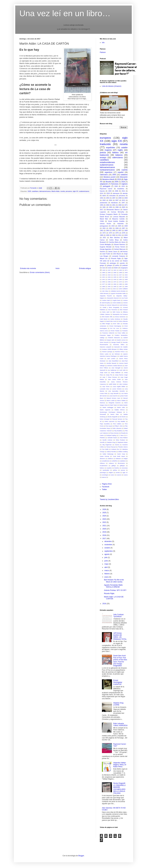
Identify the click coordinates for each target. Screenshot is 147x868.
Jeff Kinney (124, 252)
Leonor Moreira (117, 389)
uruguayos (124, 268)
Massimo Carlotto (118, 219)
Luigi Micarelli (114, 393)
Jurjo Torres (106, 386)
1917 (120, 275)
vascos (104, 477)
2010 (123, 186)
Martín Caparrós (105, 410)
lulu (103, 43)
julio (106, 557)
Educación (124, 177)
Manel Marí (104, 219)
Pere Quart (109, 426)
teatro (116, 268)
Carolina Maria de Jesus (117, 242)
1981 (104, 207)
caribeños (115, 461)
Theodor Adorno (123, 447)
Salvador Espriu (112, 438)
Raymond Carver (106, 189)
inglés (120, 150)
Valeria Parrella (111, 452)
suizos (126, 475)
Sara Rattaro (124, 438)
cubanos (111, 463)
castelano (123, 461)
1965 (114, 230)
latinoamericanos (45, 191)
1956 (117, 228)
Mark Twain (114, 405)
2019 (119, 179)
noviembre (109, 545)
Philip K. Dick (119, 426)
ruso (104, 268)
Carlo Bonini (104, 319)
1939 (126, 277)
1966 (109, 282)
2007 (117, 200)
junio (106, 561)
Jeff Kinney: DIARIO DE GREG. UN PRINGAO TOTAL (120, 636)
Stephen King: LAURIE (119, 704)
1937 (120, 277)
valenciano (104, 175)
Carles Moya (114, 240)
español (121, 172)
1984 (115, 284)
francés (102, 191)
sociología (105, 475)
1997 (120, 286)
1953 (120, 279)
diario (104, 196)
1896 (115, 273)
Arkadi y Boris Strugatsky (111, 307)
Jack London (111, 359)
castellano (35, 191)
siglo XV (125, 473)
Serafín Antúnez (107, 440)
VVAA (102, 221)
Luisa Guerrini (113, 396)
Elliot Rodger (106, 324)
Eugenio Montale (106, 247)
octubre (107, 548)
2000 (126, 198)
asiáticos (110, 459)
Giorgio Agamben (106, 249)
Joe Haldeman (112, 370)
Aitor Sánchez (115, 238)
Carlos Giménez (115, 319)
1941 (104, 279)
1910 (109, 275)
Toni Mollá (105, 449)
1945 (115, 279)
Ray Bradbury (118, 431)
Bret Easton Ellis (107, 317)
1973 (111, 233)
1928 (29, 191)
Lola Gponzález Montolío (117, 391)
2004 (111, 200)
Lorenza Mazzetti (119, 217)
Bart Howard (124, 310)
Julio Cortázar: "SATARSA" (119, 616)
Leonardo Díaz (104, 389)
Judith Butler (113, 384)
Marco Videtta (121, 400)
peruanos (69, 191)
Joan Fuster (106, 254)
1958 (126, 279)
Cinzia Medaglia (105, 244)
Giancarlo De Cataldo (121, 347)
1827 (109, 270)
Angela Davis (116, 300)
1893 (109, 273)
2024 (105, 516)
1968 (120, 205)
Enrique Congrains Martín (109, 214)
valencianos (118, 157)
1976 (117, 233)
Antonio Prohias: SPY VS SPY (115, 590)
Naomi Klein (115, 414)
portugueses (104, 226)
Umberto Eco (115, 449)
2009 (116, 182)
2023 (105, 519)
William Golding (123, 452)
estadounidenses (107, 162)
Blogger (81, 856)
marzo (107, 570)
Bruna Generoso (120, 317)
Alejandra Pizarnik (106, 296)
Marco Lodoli (111, 400)
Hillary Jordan (123, 349)
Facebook (106, 487)
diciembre (108, 541)
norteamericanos (107, 170)
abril (106, 567)
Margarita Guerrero (115, 403)
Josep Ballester (116, 373)
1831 (115, 270)
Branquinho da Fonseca (120, 314)
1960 (108, 205)
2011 (120, 235)
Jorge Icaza (104, 373)
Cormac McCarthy (118, 212)
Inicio (58, 268)
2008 (116, 186)
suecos (119, 475)
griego (102, 265)
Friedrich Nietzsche (114, 338)
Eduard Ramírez (120, 244)
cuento (125, 170)
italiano (116, 152)
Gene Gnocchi (104, 342)
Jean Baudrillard (114, 361)
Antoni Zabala (117, 303)
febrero (107, 574)
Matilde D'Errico (120, 410)
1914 (115, 275)
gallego (114, 466)
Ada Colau (105, 291)
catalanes (124, 175)
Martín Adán (55, 191)
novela (63, 191)
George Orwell (116, 342)
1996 (117, 207)
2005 (114, 175)
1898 (120, 273)
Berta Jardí (106, 312)
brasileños (121, 189)
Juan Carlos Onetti (114, 379)
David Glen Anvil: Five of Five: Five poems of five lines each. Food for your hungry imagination (120, 661)
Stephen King (111, 442)
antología (113, 263)
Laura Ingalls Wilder (119, 386)
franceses (115, 184)
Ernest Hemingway (115, 326)
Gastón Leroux (121, 340)
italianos (119, 155)
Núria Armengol (105, 419)
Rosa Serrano (115, 433)
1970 (115, 282)
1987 (114, 198)
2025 (105, 513)
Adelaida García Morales (118, 291)
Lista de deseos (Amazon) (112, 86)
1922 (126, 275)
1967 (120, 230)
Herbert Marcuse (120, 249)
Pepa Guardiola (105, 424)
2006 (117, 191)
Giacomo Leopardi (105, 347)
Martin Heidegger (108, 407)
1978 (123, 233)
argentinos (109, 172)
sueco (112, 475)
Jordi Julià (122, 370)
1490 (104, 270)
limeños (117, 468)
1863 (120, 270)
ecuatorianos (104, 466)
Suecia (117, 445)
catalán (124, 148)
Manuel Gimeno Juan (113, 398)
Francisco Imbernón (108, 333)
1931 (104, 277)
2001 (103, 289)
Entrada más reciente (28, 268)
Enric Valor (117, 324)
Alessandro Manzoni (113, 298)
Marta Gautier (123, 405)
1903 (104, 275)
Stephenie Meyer (123, 442)
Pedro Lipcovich (109, 421)
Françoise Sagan (105, 335)
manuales (112, 196)
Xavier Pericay (104, 456)
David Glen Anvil (111, 321)
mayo (107, 564)
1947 (123, 203)
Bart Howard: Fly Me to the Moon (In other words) (114, 581)
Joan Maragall (116, 368)
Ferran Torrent (120, 247)
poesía (103, 152)
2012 (123, 191)
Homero (102, 252)
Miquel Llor (104, 258)
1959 (104, 282)
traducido (105, 144)
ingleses (125, 184)
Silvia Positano (120, 440)
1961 (114, 205)
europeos (105, 138)
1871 (126, 270)
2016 (123, 182)
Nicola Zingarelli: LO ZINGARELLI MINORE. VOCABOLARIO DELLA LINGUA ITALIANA (119, 788)
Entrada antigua (85, 268)
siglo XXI (117, 141)
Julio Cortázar (123, 384)
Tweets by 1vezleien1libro (109, 499)
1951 (104, 228)
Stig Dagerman (107, 445)
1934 (109, 277)
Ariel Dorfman (123, 305)
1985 (120, 284)
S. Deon (121, 435)
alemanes (116, 193)
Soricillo (102, 442)
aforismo (102, 459)
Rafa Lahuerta (117, 428)
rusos (110, 268)
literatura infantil (108, 179)
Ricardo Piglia (116, 258)
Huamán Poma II (120, 352)
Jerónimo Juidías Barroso (115, 366)
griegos (110, 265)
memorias (125, 468)
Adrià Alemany (104, 293)
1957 (123, 228)
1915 (113, 226)
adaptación (104, 184)
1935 (115, 277)
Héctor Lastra (104, 354)
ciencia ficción (105, 224)
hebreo (102, 468)
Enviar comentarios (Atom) (40, 272)
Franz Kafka (121, 333)
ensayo (103, 157)
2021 (104, 238)
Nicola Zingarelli (113, 417)
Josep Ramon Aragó (121, 375)
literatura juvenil (109, 177)
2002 (104, 200)
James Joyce (113, 252)
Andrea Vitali (106, 300)
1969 (126, 230)
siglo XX (75, 191)
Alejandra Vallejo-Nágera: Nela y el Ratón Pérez (120, 765)
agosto (107, 554)
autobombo (104, 203)
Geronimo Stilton (119, 345)
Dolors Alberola (123, 321)
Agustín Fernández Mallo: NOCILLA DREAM (114, 586)
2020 (126, 235)
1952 (111, 228)
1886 (104, 273)
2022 (114, 289)
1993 (111, 207)
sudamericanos (84, 191)
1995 (115, 286)
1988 (104, 286)
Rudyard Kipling (111, 435)
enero (107, 577)
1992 (114, 235)
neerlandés (106, 470)
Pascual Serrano (117, 419)
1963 (108, 230)
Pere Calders (117, 424)
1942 (102, 198)
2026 (105, 509)
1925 (119, 226)
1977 (104, 284)
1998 (120, 198)
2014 (102, 193)
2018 (108, 193)
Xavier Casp (121, 454)
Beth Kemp (116, 312)
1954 (108, 198)
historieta (121, 224)
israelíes (109, 468)
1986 (126, 284)
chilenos (102, 463)
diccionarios (121, 463)
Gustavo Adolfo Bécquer (109, 349)
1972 (104, 233)
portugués (107, 186)
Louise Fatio (104, 393)
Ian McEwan (116, 354)
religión (111, 473)
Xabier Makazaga (108, 454)
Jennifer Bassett (111, 363)
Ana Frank (124, 298)
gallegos (122, 466)
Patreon (103, 52)
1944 (109, 279)
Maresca (102, 403)
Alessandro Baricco (113, 210)
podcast (125, 265)
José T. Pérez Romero (110, 377)
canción (122, 263)
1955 (102, 205)
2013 (123, 200)
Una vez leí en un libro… (65, 13)
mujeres (108, 150)
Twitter (104, 489)
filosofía (109, 182)
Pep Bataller (121, 421)
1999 (126, 286)
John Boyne (117, 254)
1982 (109, 284)
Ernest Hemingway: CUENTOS (118, 682)
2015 (109, 289)
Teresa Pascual (111, 447)
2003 (123, 207)
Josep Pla (109, 375)
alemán (125, 193)
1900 (126, 273)
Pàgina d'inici (107, 484)
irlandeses (114, 203)
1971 (126, 205)
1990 (108, 235)
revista (118, 473)
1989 (102, 235)
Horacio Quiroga (107, 352)
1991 (109, 286)
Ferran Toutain (115, 331)
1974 (120, 282)
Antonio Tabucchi (112, 305)
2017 (102, 210)
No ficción (123, 417)
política (115, 470)
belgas (126, 459)
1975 (126, 282)
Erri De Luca (115, 328)
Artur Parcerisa (112, 310)
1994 (110, 191)
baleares (118, 459)
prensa (123, 470)
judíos (117, 265)
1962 (102, 230)
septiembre (109, 551)
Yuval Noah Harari (119, 456)
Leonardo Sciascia (118, 256)
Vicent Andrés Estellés (116, 221)
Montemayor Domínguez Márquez (111, 412)
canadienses (106, 461)
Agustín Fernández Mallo (118, 293)
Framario (125, 331)
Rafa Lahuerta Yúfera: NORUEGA (120, 725)
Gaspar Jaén (110, 340)
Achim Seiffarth (123, 289)
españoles (111, 148)
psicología (103, 473)
